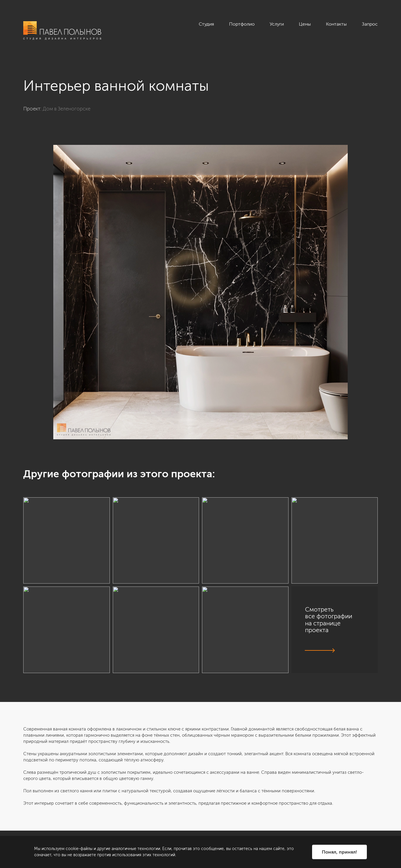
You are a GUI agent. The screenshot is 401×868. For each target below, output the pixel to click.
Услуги (277, 24)
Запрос (370, 24)
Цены (305, 24)
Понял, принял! (339, 852)
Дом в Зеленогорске (67, 109)
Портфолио (242, 24)
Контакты (336, 24)
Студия (206, 24)
